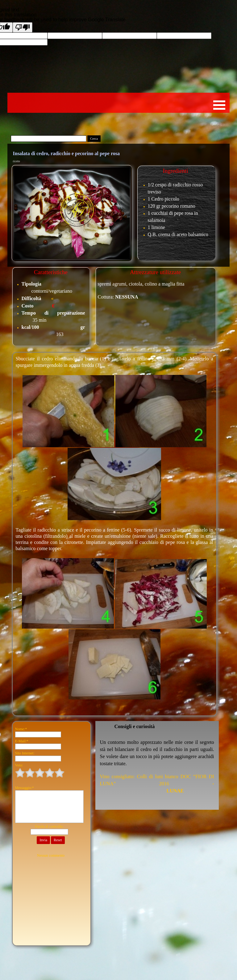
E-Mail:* (22, 741)
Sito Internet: (25, 753)
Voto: (19, 765)
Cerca (94, 139)
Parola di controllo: (49, 826)
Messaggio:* (25, 788)
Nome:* (21, 729)
